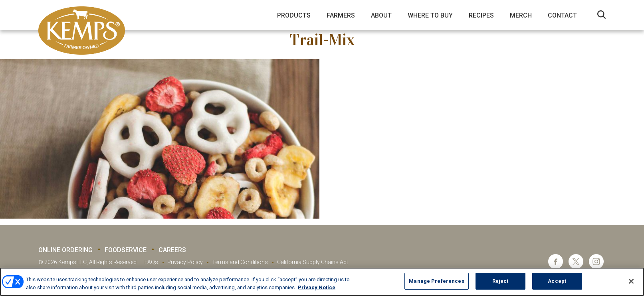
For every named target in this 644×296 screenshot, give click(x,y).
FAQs (151, 262)
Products (294, 15)
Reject (500, 281)
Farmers (341, 15)
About (381, 15)
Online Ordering (65, 250)
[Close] (631, 281)
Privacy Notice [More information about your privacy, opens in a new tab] (317, 287)
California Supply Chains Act (313, 262)
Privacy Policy (185, 262)
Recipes (481, 15)
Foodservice (126, 250)
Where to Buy (430, 15)
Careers (172, 250)
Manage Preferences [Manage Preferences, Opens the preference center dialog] (436, 281)
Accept (557, 281)
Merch (521, 15)
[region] (322, 282)
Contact (562, 15)
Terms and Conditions (240, 262)
